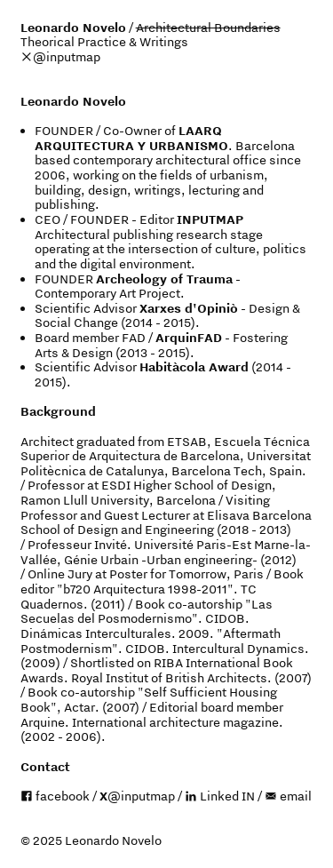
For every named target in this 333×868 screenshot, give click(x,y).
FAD (134, 338)
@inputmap (67, 57)
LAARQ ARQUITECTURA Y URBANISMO (131, 138)
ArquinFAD (189, 338)
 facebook (55, 796)
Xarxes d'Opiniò (189, 308)
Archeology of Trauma (164, 279)
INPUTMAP (210, 219)
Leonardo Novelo (73, 28)
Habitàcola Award (194, 367)
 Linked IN (220, 796)
